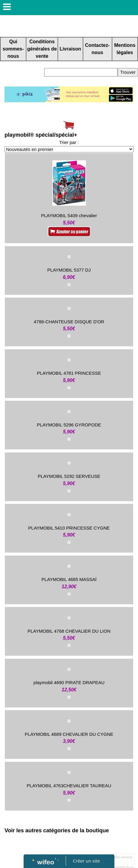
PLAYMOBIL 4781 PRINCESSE (69, 373)
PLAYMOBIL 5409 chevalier (69, 215)
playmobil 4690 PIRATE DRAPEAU (69, 682)
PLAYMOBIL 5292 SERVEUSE (69, 476)
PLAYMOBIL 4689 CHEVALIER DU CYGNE (69, 734)
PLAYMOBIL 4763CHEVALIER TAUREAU (69, 786)
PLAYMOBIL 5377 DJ (69, 270)
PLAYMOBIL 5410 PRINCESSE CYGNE (69, 528)
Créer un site (86, 861)
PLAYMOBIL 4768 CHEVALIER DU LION (69, 631)
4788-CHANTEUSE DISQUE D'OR (69, 322)
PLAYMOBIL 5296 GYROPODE (69, 425)
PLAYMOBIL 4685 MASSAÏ (69, 579)
